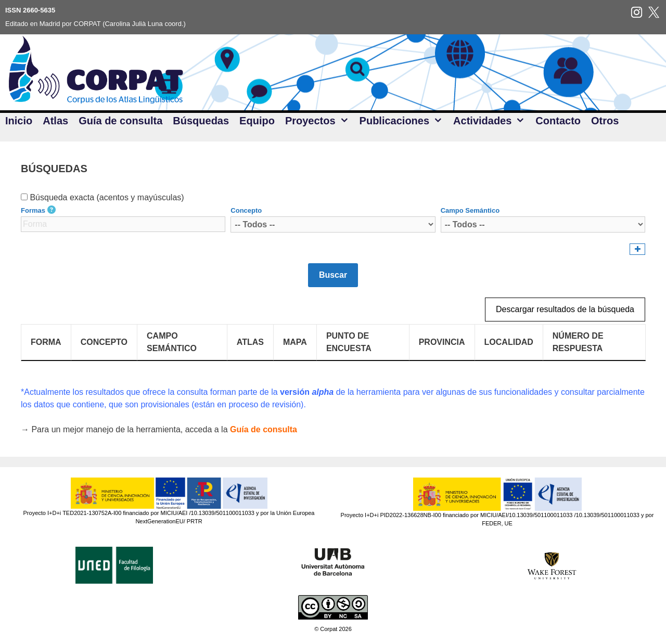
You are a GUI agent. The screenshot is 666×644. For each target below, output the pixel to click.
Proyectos (320, 121)
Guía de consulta (120, 121)
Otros (605, 121)
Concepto (246, 210)
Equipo (257, 121)
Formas (33, 210)
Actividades (492, 121)
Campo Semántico (470, 210)
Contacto (558, 121)
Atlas (55, 121)
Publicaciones (404, 121)
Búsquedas (201, 121)
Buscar (333, 275)
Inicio (19, 121)
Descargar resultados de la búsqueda (565, 309)
